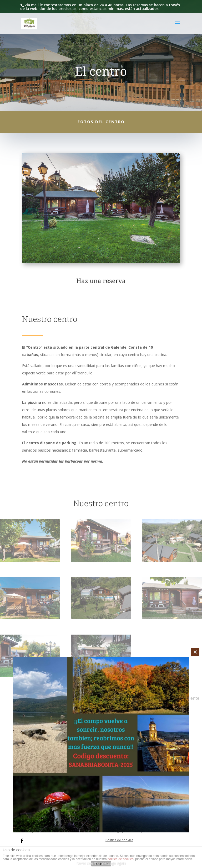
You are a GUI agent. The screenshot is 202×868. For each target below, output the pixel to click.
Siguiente (190, 698)
